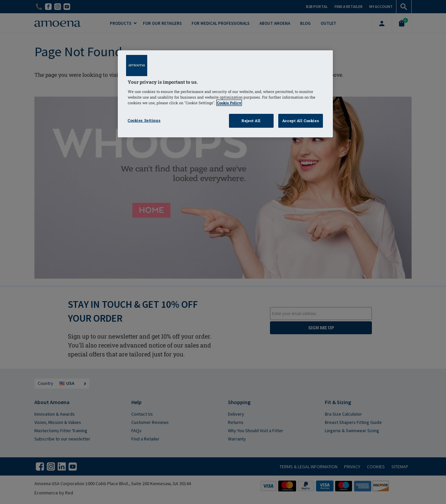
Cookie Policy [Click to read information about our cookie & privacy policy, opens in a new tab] (229, 103)
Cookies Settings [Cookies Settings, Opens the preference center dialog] (144, 120)
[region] (225, 94)
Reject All (251, 121)
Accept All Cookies (301, 121)
